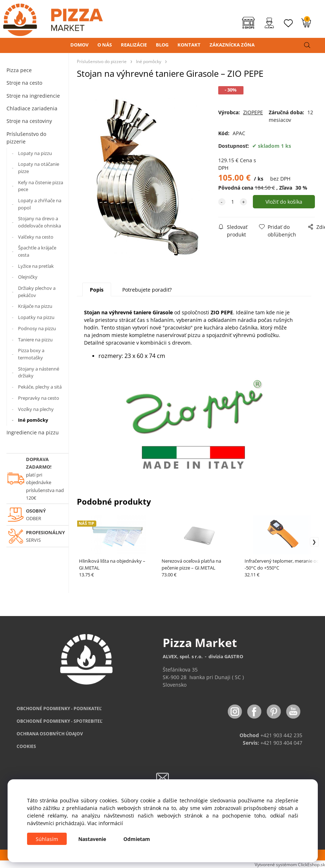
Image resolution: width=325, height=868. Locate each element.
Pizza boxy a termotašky (31, 354)
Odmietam (137, 839)
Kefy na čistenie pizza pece (41, 186)
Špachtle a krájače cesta (37, 251)
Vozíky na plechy (36, 409)
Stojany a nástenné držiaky (39, 372)
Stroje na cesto (24, 83)
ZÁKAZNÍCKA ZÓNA (232, 45)
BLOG (162, 45)
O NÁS (105, 45)
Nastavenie (92, 839)
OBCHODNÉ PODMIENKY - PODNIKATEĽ (59, 708)
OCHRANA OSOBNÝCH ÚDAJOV (50, 734)
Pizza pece (19, 70)
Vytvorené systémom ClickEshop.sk (290, 864)
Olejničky (28, 277)
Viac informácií (105, 823)
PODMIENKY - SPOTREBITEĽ (60, 721)
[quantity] (233, 202)
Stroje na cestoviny (29, 121)
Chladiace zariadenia (32, 108)
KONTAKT (189, 45)
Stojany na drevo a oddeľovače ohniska (39, 222)
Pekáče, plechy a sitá (40, 387)
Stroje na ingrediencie (33, 96)
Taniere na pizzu (35, 340)
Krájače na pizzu (35, 306)
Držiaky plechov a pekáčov (37, 292)
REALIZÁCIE (134, 45)
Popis (97, 290)
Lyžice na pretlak (36, 266)
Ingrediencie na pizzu (33, 432)
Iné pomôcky (33, 420)
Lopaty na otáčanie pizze (39, 168)
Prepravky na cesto (39, 398)
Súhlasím (47, 839)
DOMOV (79, 45)
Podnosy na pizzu (37, 328)
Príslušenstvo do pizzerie (26, 138)
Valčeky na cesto (36, 237)
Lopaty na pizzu (35, 153)
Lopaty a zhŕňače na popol (40, 204)
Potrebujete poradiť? (147, 290)
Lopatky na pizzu (36, 317)
